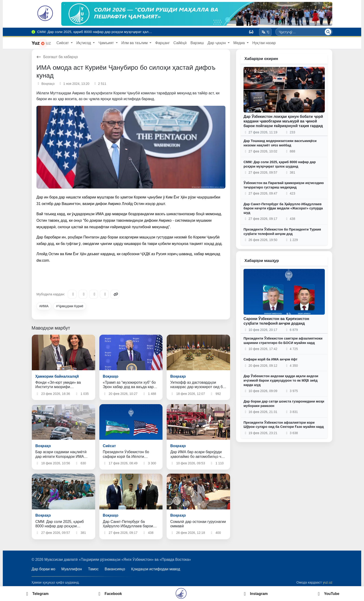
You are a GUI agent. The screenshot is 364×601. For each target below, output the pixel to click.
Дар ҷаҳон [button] (217, 43)
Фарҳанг (162, 43)
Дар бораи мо (43, 569)
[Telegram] (72, 294)
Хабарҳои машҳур (262, 261)
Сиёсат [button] (63, 43)
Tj (265, 32)
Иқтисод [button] (84, 43)
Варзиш (197, 43)
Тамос (93, 569)
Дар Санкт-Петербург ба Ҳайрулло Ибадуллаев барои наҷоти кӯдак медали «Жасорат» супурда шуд (283, 208)
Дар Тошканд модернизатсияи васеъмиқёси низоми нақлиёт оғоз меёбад (280, 143)
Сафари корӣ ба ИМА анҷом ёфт (270, 359)
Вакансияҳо (115, 569)
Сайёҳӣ (180, 43)
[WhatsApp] (104, 294)
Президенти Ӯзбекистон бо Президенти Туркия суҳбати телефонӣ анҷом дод (282, 232)
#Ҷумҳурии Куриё (70, 306)
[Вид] (251, 32)
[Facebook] (83, 294)
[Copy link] (115, 294)
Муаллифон (72, 569)
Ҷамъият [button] (107, 43)
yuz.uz (328, 582)
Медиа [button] (240, 43)
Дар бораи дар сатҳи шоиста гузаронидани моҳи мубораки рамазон (284, 404)
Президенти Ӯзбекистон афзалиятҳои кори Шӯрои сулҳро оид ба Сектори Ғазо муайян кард (284, 425)
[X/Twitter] (94, 294)
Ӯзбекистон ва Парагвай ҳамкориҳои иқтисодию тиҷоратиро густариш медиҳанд (284, 185)
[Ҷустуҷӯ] (328, 32)
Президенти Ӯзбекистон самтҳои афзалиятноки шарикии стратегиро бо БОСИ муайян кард (283, 341)
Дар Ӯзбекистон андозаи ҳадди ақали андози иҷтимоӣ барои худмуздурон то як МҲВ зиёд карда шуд (281, 380)
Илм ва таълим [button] (135, 43)
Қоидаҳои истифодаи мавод (156, 569)
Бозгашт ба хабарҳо (57, 57)
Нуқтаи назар (264, 43)
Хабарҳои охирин (261, 59)
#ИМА (44, 306)
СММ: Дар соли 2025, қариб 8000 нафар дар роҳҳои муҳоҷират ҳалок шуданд (280, 164)
